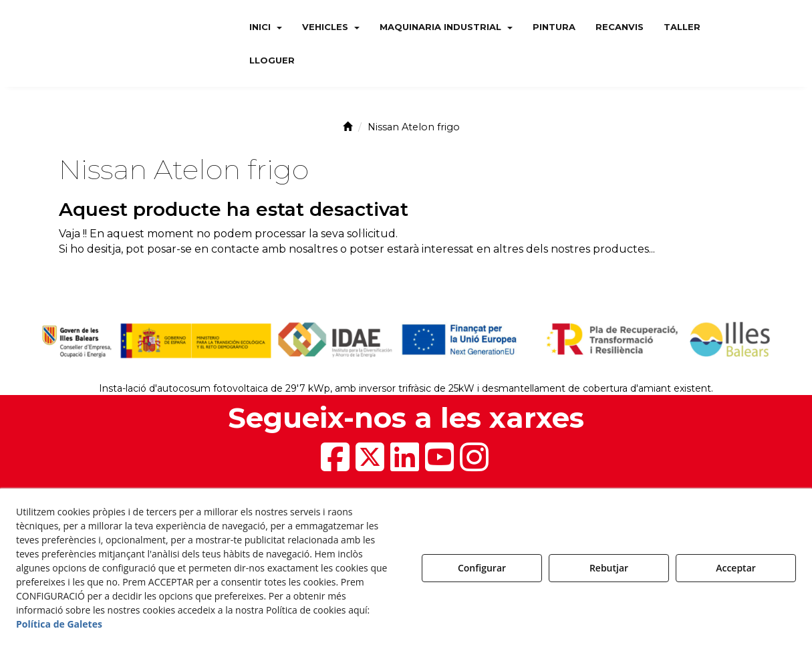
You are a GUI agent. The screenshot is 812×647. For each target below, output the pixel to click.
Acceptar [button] (736, 568)
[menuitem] (266, 27)
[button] (125, 43)
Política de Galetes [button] (59, 624)
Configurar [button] (482, 568)
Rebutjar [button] (609, 568)
